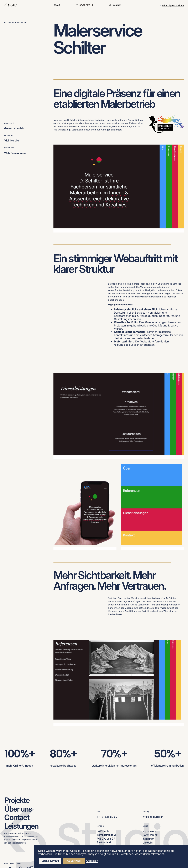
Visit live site (12, 140)
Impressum (149, 831)
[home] (11, 5)
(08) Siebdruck (19, 843)
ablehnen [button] (74, 861)
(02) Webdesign (24, 833)
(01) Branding (10, 833)
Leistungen (21, 826)
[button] (57, 5)
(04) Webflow (32, 836)
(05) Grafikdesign (12, 840)
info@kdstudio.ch (153, 817)
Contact (17, 817)
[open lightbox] (119, 416)
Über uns (18, 809)
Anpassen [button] (92, 861)
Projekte (17, 800)
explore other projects (16, 22)
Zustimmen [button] (51, 861)
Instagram (148, 839)
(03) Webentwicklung (14, 836)
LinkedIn (148, 842)
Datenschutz (150, 835)
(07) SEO (8, 843)
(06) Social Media (29, 840)
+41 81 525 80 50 (107, 817)
